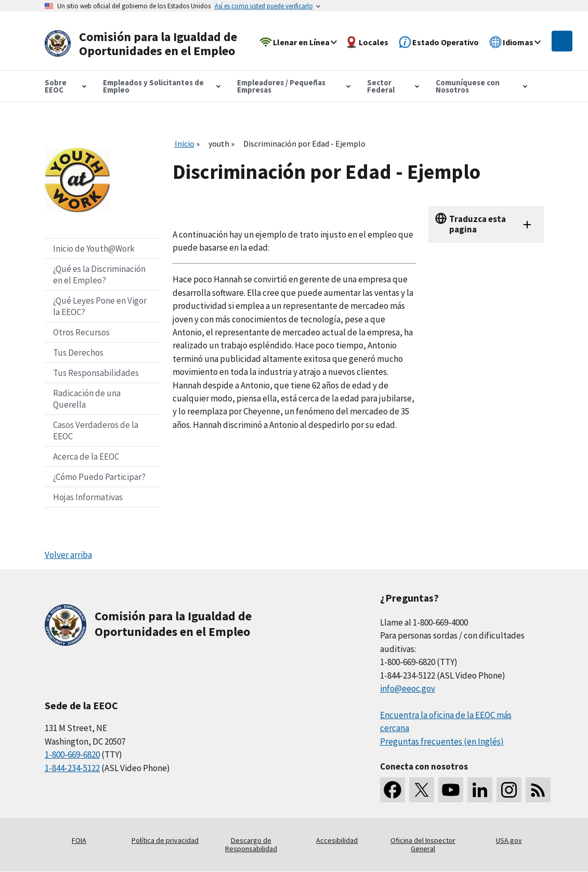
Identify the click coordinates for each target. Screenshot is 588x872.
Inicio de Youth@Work (94, 249)
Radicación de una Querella (87, 399)
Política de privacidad (165, 840)
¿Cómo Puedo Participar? (99, 477)
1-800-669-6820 (72, 754)
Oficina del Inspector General (423, 844)
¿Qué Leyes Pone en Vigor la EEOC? (100, 306)
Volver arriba (68, 555)
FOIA (79, 840)
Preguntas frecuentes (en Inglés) (442, 741)
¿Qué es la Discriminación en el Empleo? (99, 275)
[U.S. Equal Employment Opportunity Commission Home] (145, 44)
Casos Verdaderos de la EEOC (96, 431)
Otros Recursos (81, 332)
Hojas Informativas (88, 497)
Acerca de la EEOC (86, 457)
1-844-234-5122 (72, 768)
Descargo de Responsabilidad (251, 844)
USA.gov (509, 840)
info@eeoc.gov (408, 688)
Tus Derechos (78, 353)
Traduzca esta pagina (478, 224)
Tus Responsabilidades (96, 373)
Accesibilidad (337, 840)
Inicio (185, 144)
